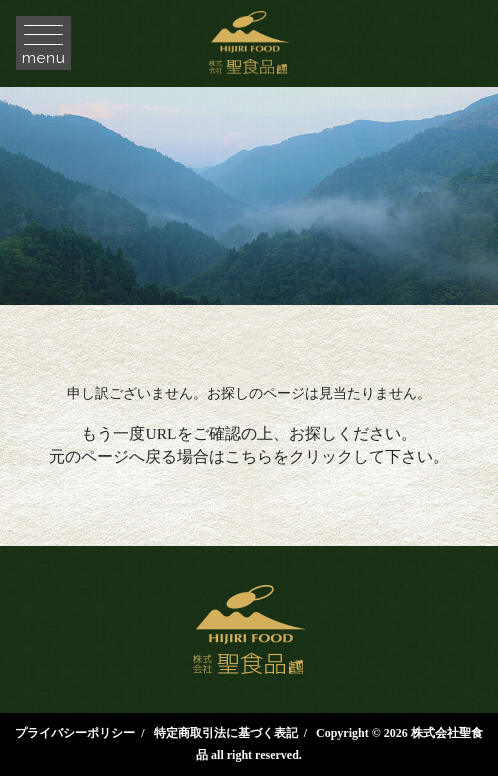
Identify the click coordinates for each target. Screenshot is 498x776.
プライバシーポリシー (75, 733)
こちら (249, 456)
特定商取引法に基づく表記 (226, 733)
